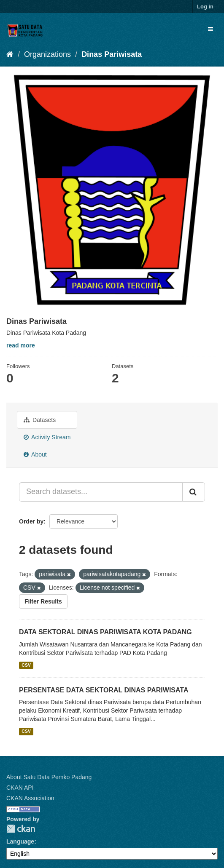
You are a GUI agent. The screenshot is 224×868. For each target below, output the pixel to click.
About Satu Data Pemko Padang (49, 777)
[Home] (10, 54)
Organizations (47, 54)
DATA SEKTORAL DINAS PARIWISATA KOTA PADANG (105, 632)
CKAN (21, 829)
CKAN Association (30, 798)
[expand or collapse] (211, 29)
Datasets (40, 420)
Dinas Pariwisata (112, 54)
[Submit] (194, 492)
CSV (26, 665)
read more (21, 345)
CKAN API (20, 788)
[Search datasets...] (101, 492)
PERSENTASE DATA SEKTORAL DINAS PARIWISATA (104, 690)
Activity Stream (47, 437)
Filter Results (43, 601)
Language (20, 841)
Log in (205, 7)
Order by (31, 521)
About (35, 454)
